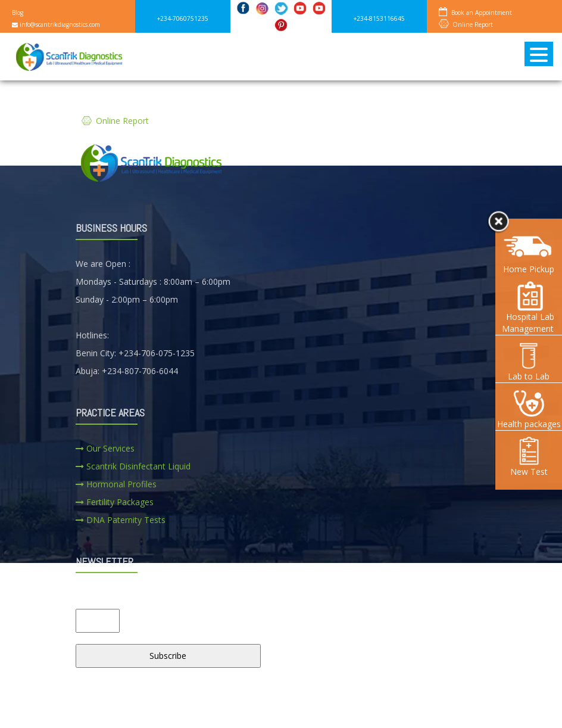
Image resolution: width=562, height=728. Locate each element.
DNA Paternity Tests (121, 520)
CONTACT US (343, 710)
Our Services (105, 448)
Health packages (529, 409)
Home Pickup (529, 269)
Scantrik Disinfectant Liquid (133, 466)
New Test (529, 457)
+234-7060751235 (183, 18)
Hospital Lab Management (529, 308)
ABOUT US (144, 710)
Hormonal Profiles (116, 484)
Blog (18, 13)
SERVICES (210, 710)
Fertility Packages (115, 502)
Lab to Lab (529, 361)
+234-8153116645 (379, 18)
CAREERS (273, 710)
